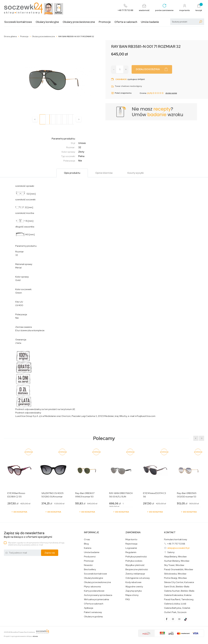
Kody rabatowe (133, 582)
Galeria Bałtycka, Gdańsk (177, 608)
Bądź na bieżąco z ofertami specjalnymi (28, 535)
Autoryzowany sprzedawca (98, 595)
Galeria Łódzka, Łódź (175, 604)
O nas (87, 539)
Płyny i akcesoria (92, 587)
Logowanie (131, 548)
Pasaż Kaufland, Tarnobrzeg (179, 599)
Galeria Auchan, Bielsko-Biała (179, 591)
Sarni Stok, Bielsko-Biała (177, 587)
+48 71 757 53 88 (176, 544)
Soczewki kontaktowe (18, 22)
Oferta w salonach (126, 22)
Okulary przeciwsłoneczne (79, 22)
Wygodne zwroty (134, 587)
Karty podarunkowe (94, 591)
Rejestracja (131, 544)
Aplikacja (89, 608)
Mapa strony (132, 595)
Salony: (171, 552)
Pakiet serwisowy (93, 612)
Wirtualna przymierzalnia (96, 599)
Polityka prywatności (136, 557)
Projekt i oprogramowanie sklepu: (21, 636)
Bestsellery (90, 569)
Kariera (88, 548)
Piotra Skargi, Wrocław (175, 578)
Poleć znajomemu (121, 93)
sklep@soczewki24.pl (178, 548)
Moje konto (131, 539)
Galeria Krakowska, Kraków (178, 595)
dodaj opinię (171, 93)
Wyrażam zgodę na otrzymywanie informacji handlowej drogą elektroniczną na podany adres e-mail (36, 544)
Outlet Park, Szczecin (175, 612)
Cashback (121, 79)
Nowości (88, 565)
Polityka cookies (134, 561)
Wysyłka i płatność (135, 565)
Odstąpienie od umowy (138, 578)
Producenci (90, 557)
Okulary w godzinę (93, 617)
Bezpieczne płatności (137, 569)
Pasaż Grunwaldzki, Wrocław (179, 569)
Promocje (105, 22)
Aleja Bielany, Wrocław (175, 557)
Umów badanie (150, 22)
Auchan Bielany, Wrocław (177, 561)
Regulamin (131, 552)
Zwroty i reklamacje (135, 574)
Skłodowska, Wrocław (175, 574)
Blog (86, 544)
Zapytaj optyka (134, 591)
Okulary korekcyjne (47, 22)
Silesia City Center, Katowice (179, 582)
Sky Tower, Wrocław (174, 565)
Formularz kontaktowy (176, 539)
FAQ (128, 599)
